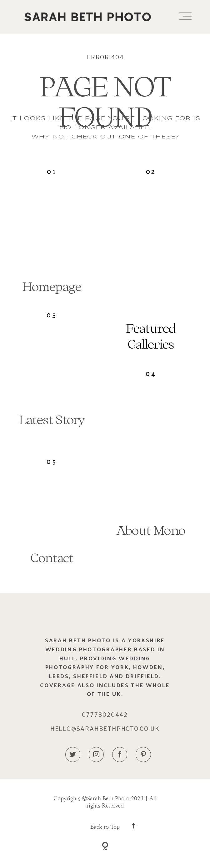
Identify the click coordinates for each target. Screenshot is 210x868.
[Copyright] (105, 847)
